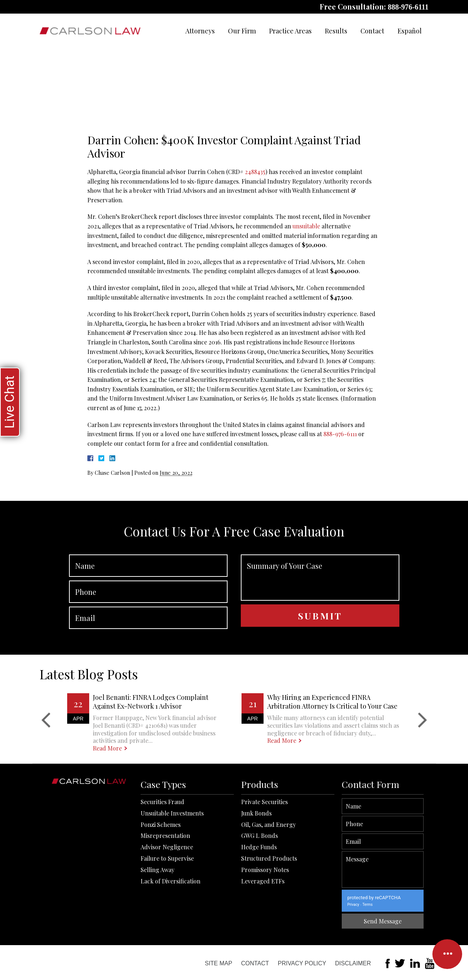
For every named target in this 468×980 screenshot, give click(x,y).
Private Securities (264, 913)
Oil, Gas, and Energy (269, 936)
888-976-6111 (408, 7)
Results (336, 31)
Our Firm (242, 31)
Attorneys (200, 31)
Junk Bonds (256, 924)
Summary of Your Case (320, 652)
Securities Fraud (162, 913)
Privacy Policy (302, 963)
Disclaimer (353, 963)
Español (410, 31)
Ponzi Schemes (161, 936)
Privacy (431, 905)
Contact (372, 31)
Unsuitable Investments (172, 924)
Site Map (219, 963)
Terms (445, 905)
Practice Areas (290, 31)
